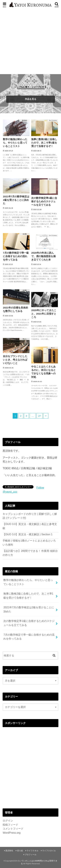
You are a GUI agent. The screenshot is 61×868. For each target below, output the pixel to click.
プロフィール (31, 855)
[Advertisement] (30, 41)
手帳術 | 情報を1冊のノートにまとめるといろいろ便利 (29, 543)
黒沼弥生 (9, 851)
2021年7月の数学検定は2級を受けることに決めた (29, 609)
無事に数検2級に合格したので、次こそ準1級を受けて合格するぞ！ (28, 596)
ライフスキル (33, 851)
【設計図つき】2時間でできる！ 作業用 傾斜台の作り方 (30, 553)
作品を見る (31, 99)
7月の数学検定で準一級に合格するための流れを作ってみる (29, 637)
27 (40, 416)
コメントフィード (13, 829)
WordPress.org (12, 833)
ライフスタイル (49, 851)
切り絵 (20, 851)
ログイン (8, 821)
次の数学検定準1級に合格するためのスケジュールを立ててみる (29, 623)
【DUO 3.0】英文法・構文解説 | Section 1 (27, 534)
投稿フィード (10, 825)
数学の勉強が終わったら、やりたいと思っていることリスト (28, 582)
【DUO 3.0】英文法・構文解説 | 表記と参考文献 (30, 526)
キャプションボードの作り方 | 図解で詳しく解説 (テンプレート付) (30, 516)
